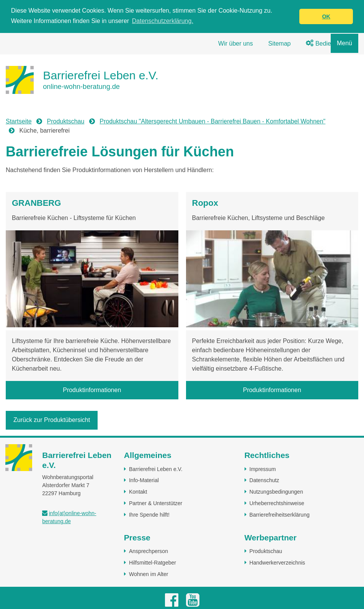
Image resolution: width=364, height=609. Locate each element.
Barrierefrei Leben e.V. (156, 469)
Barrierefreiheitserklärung (280, 514)
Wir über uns (236, 43)
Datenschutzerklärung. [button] (163, 21)
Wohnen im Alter (149, 574)
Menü (344, 43)
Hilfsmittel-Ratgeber (153, 563)
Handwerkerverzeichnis (277, 563)
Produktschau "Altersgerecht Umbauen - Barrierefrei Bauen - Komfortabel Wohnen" (212, 121)
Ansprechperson (149, 551)
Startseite (19, 121)
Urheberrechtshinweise (277, 503)
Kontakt (138, 492)
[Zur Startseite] (82, 80)
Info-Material (144, 480)
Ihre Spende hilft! (149, 514)
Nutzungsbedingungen (276, 492)
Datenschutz (264, 480)
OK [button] (326, 16)
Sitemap (280, 43)
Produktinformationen (92, 390)
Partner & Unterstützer (156, 503)
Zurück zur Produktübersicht (52, 420)
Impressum (263, 469)
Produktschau (66, 121)
